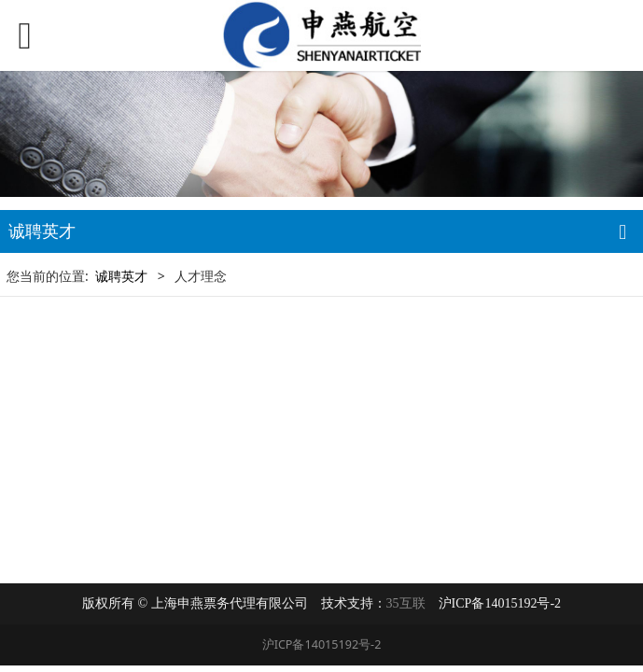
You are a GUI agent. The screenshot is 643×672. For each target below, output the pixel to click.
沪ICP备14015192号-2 (322, 644)
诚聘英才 (121, 276)
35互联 (406, 603)
